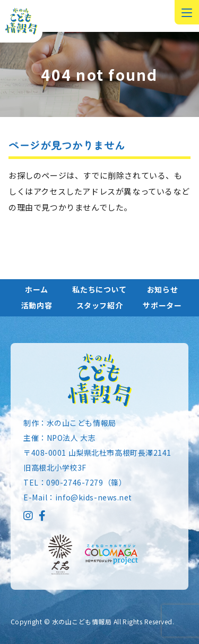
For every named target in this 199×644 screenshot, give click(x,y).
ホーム (37, 289)
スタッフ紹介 (100, 305)
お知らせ (162, 289)
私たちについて (99, 289)
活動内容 (37, 305)
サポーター (162, 305)
